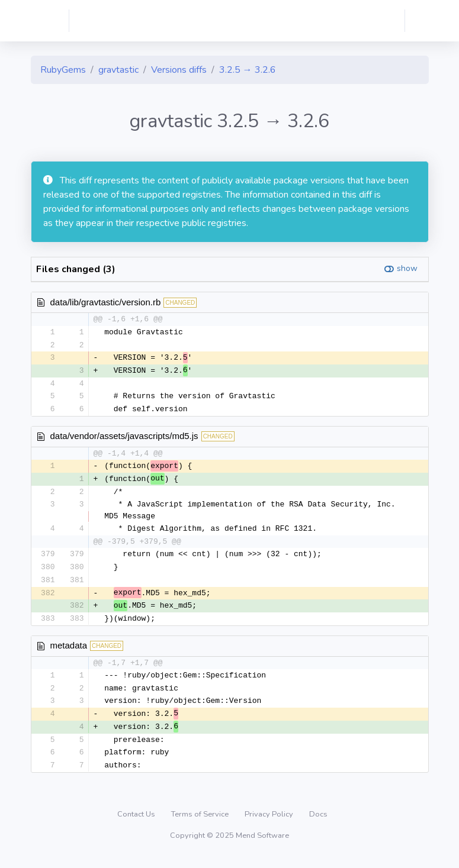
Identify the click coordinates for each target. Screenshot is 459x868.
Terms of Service (201, 823)
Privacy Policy (270, 823)
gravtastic (118, 70)
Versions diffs (179, 70)
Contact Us (137, 823)
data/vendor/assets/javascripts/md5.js (124, 439)
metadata (69, 652)
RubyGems (63, 70)
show (407, 268)
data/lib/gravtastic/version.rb (106, 302)
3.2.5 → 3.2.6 (248, 70)
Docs (318, 823)
